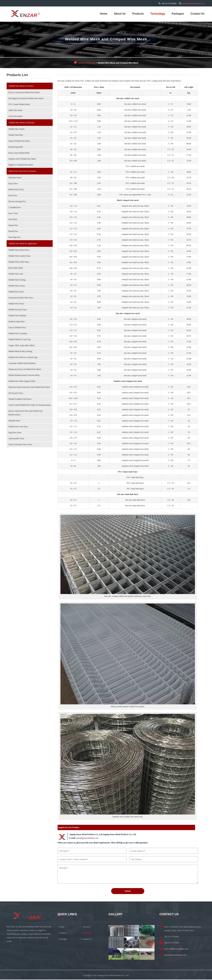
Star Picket (13, 219)
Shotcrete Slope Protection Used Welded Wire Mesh (29, 387)
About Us (120, 14)
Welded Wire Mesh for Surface (21, 86)
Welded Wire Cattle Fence (19, 262)
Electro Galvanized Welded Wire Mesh (24, 92)
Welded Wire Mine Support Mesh (22, 381)
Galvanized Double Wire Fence (21, 298)
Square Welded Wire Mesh (19, 141)
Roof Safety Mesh (16, 268)
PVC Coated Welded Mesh (19, 104)
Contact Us (198, 14)
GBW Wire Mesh (15, 110)
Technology (158, 14)
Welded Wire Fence (16, 304)
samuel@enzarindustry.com (194, 3)
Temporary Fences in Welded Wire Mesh (25, 369)
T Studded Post (14, 207)
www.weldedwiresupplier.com (176, 949)
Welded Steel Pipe (16, 135)
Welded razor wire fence (18, 427)
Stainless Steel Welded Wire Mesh (22, 159)
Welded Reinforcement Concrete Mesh (24, 375)
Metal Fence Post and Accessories (22, 171)
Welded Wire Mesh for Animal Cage (23, 357)
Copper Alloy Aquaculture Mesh (21, 345)
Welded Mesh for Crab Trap (20, 339)
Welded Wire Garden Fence (19, 256)
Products (138, 14)
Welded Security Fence (18, 310)
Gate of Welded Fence (17, 327)
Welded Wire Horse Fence (19, 250)
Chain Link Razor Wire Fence (20, 444)
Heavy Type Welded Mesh (19, 153)
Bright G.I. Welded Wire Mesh (21, 165)
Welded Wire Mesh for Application (23, 244)
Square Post (13, 225)
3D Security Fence (16, 393)
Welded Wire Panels (16, 129)
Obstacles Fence (15, 178)
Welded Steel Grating (17, 280)
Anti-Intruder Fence (16, 438)
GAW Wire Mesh (15, 116)
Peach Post (13, 195)
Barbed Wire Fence (16, 190)
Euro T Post (13, 213)
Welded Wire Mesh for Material (21, 123)
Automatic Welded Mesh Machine (22, 363)
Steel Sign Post (14, 237)
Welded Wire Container (18, 333)
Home (104, 14)
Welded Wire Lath (16, 274)
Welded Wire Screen (17, 286)
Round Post (13, 231)
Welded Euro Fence (16, 292)
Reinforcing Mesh (16, 147)
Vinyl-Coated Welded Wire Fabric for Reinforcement (30, 405)
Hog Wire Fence (15, 433)
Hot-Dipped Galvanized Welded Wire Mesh (26, 98)
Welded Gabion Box (17, 322)
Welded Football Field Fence (20, 399)
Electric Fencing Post (17, 201)
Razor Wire (13, 184)
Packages (178, 14)
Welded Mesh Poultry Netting (20, 351)
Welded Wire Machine (17, 316)
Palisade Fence (14, 421)
